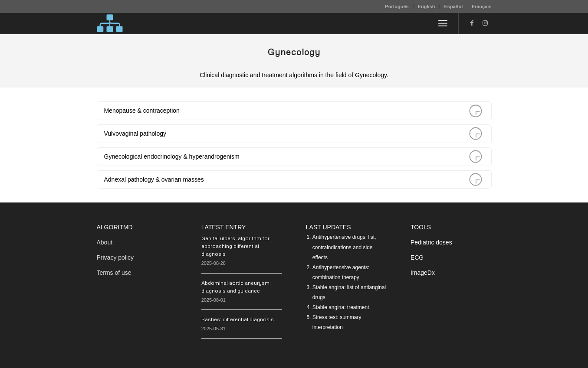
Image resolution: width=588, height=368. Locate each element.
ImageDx (423, 273)
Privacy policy (115, 257)
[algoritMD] (110, 23)
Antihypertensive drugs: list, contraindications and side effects (344, 247)
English (427, 7)
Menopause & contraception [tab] (293, 111)
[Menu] (443, 23)
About (105, 242)
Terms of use (114, 273)
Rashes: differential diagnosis (238, 319)
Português (397, 7)
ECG (417, 257)
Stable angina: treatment (341, 307)
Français (481, 7)
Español (453, 7)
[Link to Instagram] (485, 23)
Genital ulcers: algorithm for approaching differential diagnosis (235, 246)
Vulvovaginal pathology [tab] (293, 134)
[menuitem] (397, 7)
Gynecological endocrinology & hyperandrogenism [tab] (293, 157)
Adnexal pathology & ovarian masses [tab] (293, 180)
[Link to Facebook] (472, 23)
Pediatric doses (431, 242)
